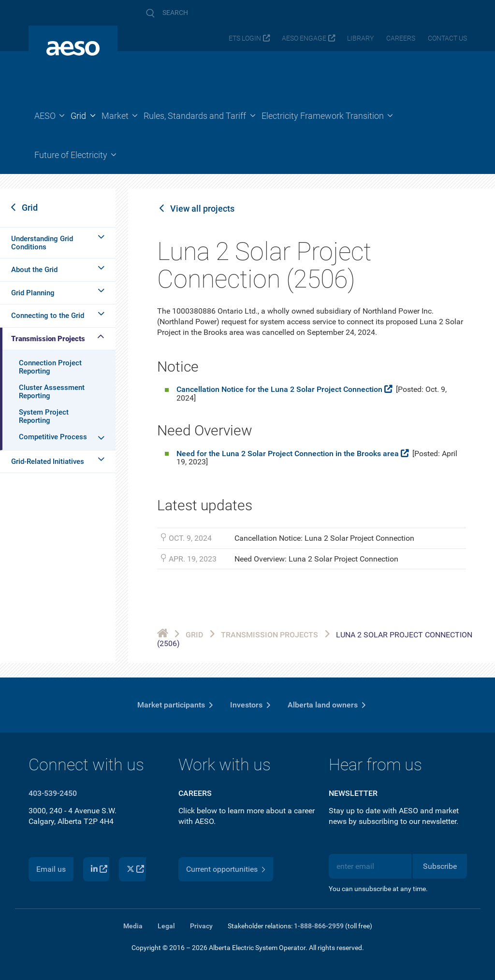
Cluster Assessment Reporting (52, 392)
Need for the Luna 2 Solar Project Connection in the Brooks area (288, 454)
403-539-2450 (53, 793)
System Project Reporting (44, 416)
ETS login (245, 38)
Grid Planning (33, 293)
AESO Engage (304, 38)
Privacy (201, 926)
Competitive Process (53, 437)
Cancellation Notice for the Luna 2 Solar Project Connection (279, 389)
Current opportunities (222, 869)
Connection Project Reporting (50, 367)
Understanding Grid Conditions (42, 243)
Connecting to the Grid (48, 316)
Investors (246, 705)
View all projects (202, 209)
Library (360, 38)
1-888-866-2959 (319, 926)
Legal (166, 926)
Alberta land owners (323, 705)
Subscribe (440, 866)
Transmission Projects (48, 339)
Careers (401, 38)
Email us (51, 869)
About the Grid (34, 270)
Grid (30, 208)
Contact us (447, 38)
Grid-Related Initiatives (48, 461)
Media (133, 926)
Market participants (171, 705)
